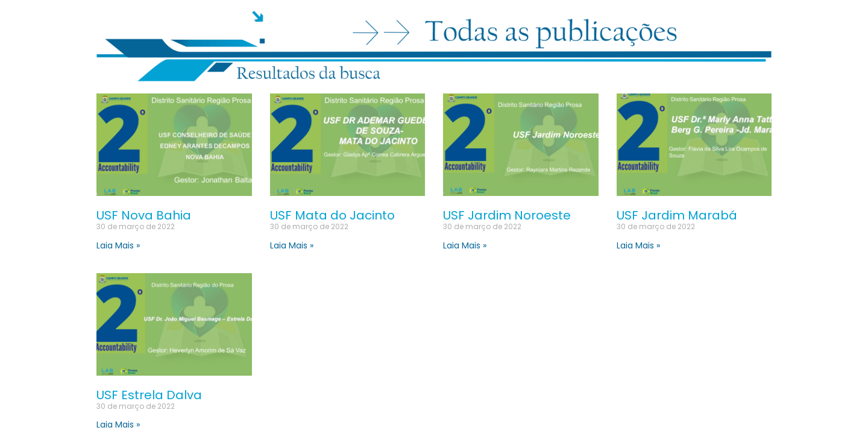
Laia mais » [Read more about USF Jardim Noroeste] (465, 245)
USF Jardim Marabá (677, 215)
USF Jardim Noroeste (507, 215)
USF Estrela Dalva (149, 395)
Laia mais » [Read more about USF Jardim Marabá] (638, 245)
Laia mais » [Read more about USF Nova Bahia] (118, 245)
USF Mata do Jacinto (332, 215)
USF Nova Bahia (144, 215)
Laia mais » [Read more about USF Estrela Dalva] (118, 425)
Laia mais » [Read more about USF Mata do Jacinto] (292, 245)
